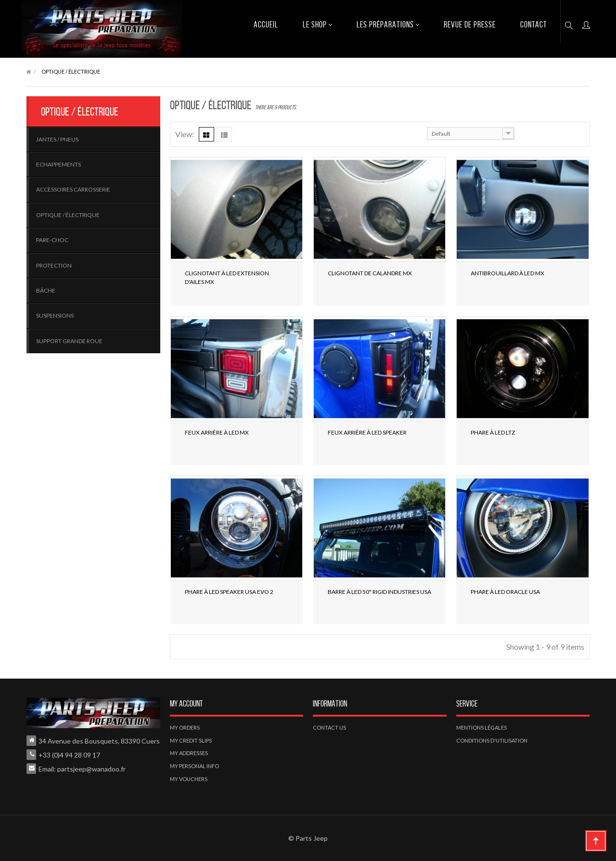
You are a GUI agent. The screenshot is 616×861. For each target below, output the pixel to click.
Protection (54, 265)
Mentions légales (481, 727)
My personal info (194, 766)
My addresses (189, 753)
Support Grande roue (69, 341)
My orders (185, 727)
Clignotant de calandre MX (370, 273)
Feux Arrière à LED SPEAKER (367, 432)
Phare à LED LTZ (493, 432)
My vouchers (189, 779)
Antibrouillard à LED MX (507, 273)
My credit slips (191, 740)
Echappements (58, 164)
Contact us (329, 727)
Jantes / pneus (57, 139)
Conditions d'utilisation (492, 740)
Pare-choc (52, 240)
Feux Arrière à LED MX (217, 432)
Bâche (46, 290)
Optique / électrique (68, 215)
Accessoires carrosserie (73, 189)
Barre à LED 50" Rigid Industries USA (379, 592)
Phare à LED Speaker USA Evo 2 (229, 592)
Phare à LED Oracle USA (505, 592)
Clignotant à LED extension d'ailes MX (227, 277)
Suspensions (55, 315)
